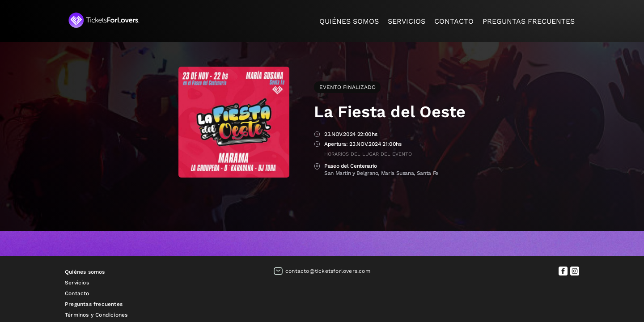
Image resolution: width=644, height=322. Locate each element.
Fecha (317, 135)
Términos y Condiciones (96, 315)
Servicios (407, 21)
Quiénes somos (349, 21)
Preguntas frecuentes (529, 21)
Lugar (317, 167)
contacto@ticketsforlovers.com (328, 271)
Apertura (317, 145)
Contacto (454, 21)
